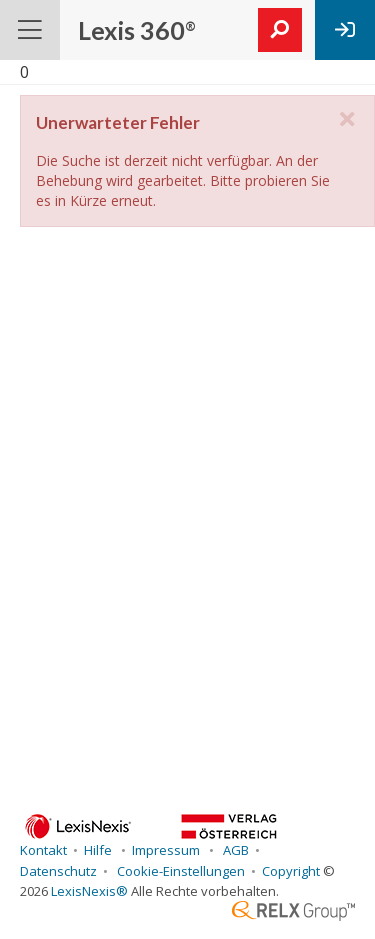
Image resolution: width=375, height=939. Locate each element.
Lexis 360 (137, 30)
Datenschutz (58, 871)
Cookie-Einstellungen (179, 871)
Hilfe (99, 850)
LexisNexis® (89, 891)
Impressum (167, 850)
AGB (234, 850)
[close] (347, 119)
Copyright (291, 871)
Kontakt (43, 850)
